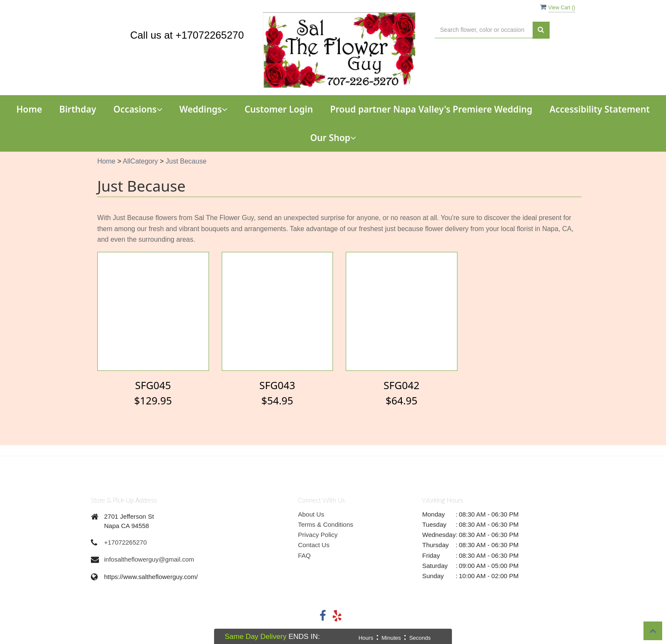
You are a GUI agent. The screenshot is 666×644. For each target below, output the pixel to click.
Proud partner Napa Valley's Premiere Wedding (431, 109)
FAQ (305, 555)
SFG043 (277, 385)
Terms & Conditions (326, 524)
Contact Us (314, 545)
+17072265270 (126, 542)
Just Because (186, 161)
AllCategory (140, 161)
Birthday (78, 109)
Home (29, 109)
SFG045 (153, 385)
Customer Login (279, 109)
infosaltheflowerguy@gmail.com (149, 559)
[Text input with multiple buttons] (484, 30)
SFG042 (401, 385)
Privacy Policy (318, 535)
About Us (311, 514)
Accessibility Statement (600, 109)
